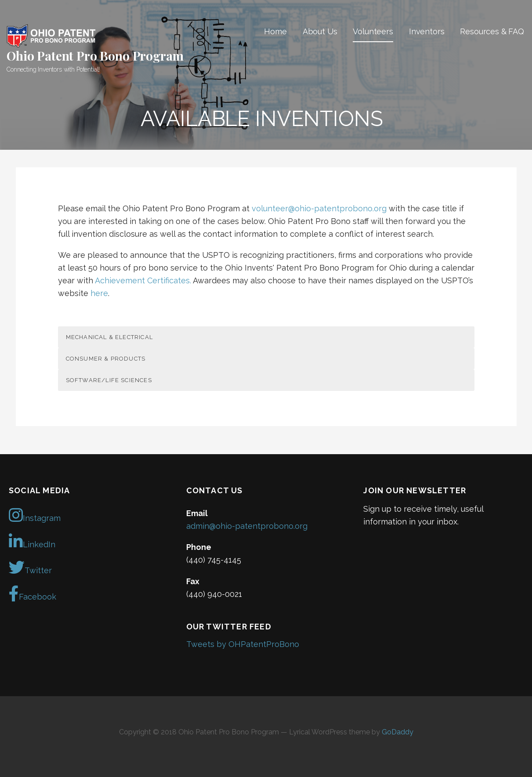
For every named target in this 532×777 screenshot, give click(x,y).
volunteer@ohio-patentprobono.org (319, 208)
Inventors (427, 31)
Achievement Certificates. (143, 280)
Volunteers (373, 31)
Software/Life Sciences (109, 380)
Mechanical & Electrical (110, 337)
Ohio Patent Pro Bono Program (95, 56)
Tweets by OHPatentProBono (243, 644)
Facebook (33, 594)
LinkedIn (32, 542)
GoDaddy (398, 732)
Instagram (35, 515)
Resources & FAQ (492, 31)
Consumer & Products (106, 359)
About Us (320, 31)
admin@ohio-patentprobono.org (247, 526)
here (99, 293)
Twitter (30, 567)
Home (275, 31)
